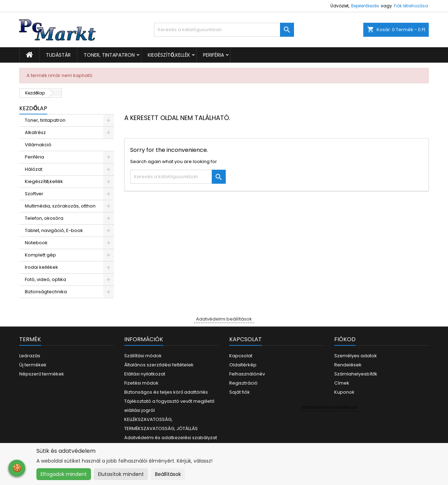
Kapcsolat (241, 356)
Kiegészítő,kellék (169, 55)
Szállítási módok (143, 356)
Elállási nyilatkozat (145, 374)
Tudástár (58, 55)
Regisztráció (243, 383)
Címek (342, 383)
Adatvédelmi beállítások (224, 319)
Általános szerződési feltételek (159, 365)
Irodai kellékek (41, 267)
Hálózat (34, 169)
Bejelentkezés (365, 6)
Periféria (213, 55)
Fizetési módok (141, 383)
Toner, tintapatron (109, 55)
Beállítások (168, 474)
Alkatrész (35, 132)
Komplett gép (40, 255)
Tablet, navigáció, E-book (54, 230)
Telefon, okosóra (44, 218)
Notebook (36, 243)
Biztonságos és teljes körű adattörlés (166, 392)
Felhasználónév (247, 374)
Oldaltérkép (243, 365)
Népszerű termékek (42, 374)
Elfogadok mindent (64, 474)
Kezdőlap (33, 108)
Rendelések (348, 365)
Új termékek (33, 365)
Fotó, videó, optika (45, 279)
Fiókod (345, 339)
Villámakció (38, 145)
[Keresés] (224, 30)
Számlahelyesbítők (356, 374)
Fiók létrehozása (411, 6)
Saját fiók (240, 392)
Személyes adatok (356, 356)
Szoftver (34, 194)
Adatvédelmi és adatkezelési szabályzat (171, 438)
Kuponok (344, 392)
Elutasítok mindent (121, 474)
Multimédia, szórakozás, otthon (60, 206)
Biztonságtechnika (46, 292)
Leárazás (30, 356)
